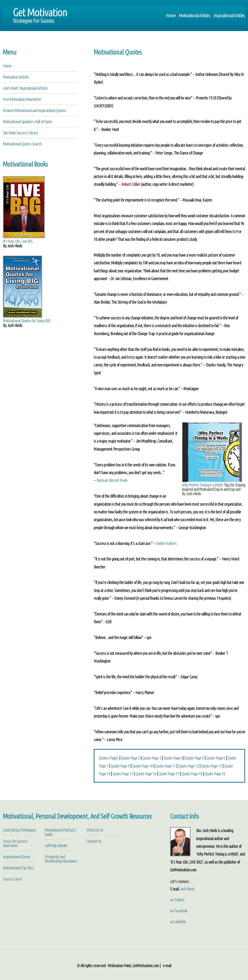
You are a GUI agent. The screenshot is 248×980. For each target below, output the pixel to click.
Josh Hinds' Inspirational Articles (25, 88)
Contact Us (94, 841)
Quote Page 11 (165, 766)
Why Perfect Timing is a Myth (202, 485)
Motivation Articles (16, 77)
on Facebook (179, 911)
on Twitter (177, 900)
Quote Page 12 (188, 766)
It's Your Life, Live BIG (18, 241)
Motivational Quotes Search (22, 144)
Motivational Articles (194, 16)
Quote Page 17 (169, 774)
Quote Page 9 (120, 766)
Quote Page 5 (194, 758)
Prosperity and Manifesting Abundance (61, 859)
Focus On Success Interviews (15, 843)
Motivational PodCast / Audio (60, 832)
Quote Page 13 (211, 766)
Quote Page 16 (146, 774)
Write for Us (95, 830)
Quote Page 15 (123, 774)
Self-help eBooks (56, 845)
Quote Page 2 (130, 758)
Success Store (12, 879)
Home (171, 16)
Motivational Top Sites (18, 868)
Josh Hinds (187, 889)
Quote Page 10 (142, 766)
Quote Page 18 (192, 774)
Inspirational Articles (229, 16)
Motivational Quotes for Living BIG (27, 321)
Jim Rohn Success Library (20, 133)
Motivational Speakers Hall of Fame (27, 121)
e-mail (167, 965)
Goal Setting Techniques (19, 830)
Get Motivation (40, 18)
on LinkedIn (178, 922)
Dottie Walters (166, 543)
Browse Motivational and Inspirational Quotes (35, 110)
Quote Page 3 (152, 758)
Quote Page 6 (216, 758)
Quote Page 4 (173, 758)
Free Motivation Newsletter (22, 99)
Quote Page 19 (215, 774)
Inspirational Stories (17, 857)
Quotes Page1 (109, 758)
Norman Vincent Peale (112, 480)
